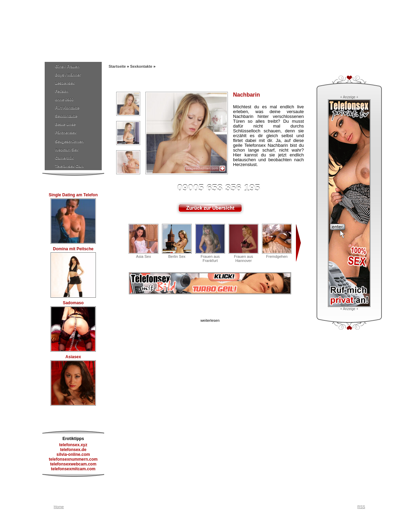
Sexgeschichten (69, 141)
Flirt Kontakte (67, 108)
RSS (361, 507)
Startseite (117, 66)
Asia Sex (143, 256)
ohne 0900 (64, 99)
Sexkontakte (66, 116)
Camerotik (64, 158)
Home (59, 507)
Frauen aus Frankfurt (210, 259)
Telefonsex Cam (69, 166)
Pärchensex (66, 132)
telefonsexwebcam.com (73, 464)
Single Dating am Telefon (73, 195)
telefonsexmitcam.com (73, 469)
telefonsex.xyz (73, 445)
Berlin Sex (177, 256)
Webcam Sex (67, 150)
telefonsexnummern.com (73, 459)
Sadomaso (73, 303)
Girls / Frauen (67, 66)
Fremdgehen (277, 256)
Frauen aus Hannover (244, 259)
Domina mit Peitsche (73, 249)
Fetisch (62, 91)
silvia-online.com (73, 454)
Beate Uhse (65, 124)
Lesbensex (65, 83)
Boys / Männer (68, 75)
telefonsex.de (73, 450)
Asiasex (73, 357)
